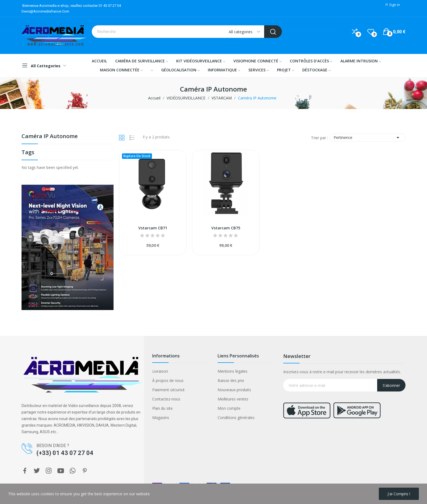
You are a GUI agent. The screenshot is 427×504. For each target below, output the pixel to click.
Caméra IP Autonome (50, 137)
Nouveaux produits (234, 390)
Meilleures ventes (233, 399)
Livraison (160, 371)
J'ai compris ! (399, 494)
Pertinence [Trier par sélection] (367, 138)
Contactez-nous (166, 399)
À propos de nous (168, 380)
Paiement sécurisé (168, 390)
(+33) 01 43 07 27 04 (65, 453)
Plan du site (162, 408)
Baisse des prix (231, 380)
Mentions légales (233, 371)
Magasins (161, 418)
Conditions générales (236, 418)
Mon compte (229, 408)
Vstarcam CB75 (226, 228)
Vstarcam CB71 (153, 228)
